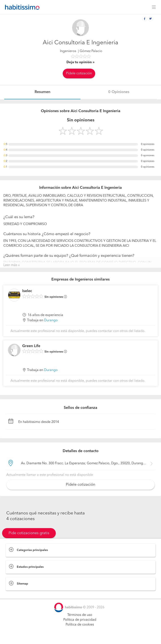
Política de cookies (80, 625)
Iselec (27, 291)
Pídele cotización (79, 73)
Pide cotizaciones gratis (29, 533)
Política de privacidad (80, 620)
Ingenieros (68, 51)
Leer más (10, 265)
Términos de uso (80, 615)
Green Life (31, 346)
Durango (51, 320)
